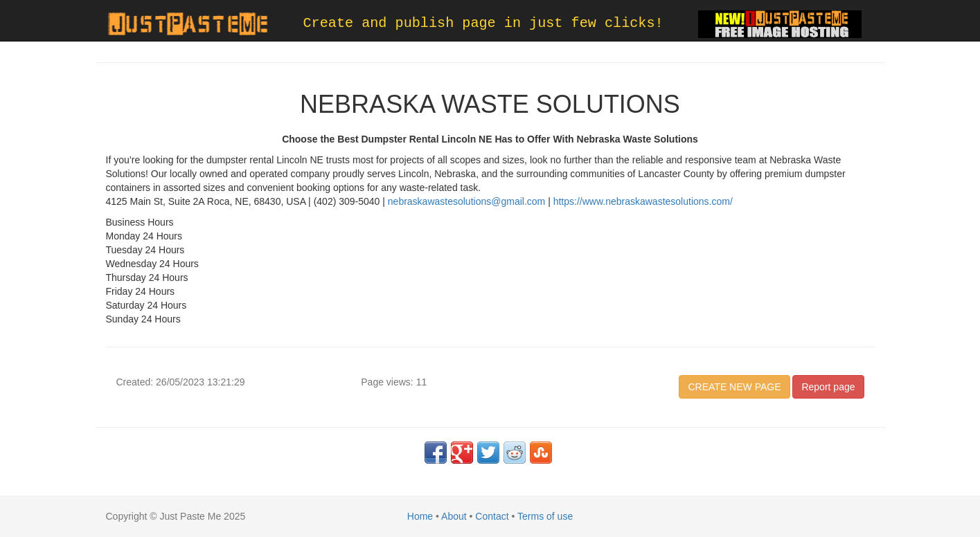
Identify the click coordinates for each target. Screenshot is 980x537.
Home (420, 516)
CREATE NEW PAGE (734, 387)
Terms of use (545, 516)
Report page (828, 387)
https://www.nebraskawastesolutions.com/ (643, 201)
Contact (492, 516)
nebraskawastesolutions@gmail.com (466, 201)
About (454, 516)
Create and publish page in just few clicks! (483, 23)
